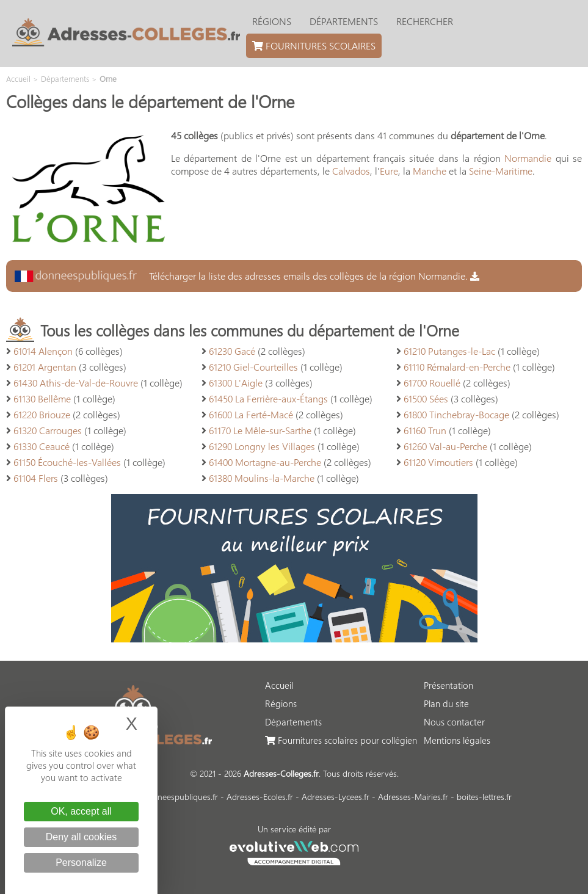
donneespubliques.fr (180, 797)
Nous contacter (454, 722)
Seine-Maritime (501, 171)
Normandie (528, 158)
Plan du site (446, 703)
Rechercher (425, 21)
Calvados (351, 171)
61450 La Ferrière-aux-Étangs (268, 398)
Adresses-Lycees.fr (336, 797)
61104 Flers (36, 478)
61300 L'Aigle (236, 383)
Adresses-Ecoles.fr (260, 797)
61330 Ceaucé (42, 446)
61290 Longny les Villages (262, 446)
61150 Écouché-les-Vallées (67, 462)
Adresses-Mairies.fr (413, 797)
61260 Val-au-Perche (445, 446)
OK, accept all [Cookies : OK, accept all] (81, 811)
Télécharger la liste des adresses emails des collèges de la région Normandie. (247, 276)
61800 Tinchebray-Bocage (456, 414)
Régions (272, 21)
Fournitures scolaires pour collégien (341, 740)
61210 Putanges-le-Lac (449, 351)
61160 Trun (425, 430)
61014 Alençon (43, 351)
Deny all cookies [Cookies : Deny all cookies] (82, 837)
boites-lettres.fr (484, 797)
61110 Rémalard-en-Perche (457, 367)
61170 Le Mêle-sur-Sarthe (260, 430)
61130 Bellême (42, 398)
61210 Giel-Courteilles (253, 367)
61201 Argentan (45, 367)
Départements (344, 21)
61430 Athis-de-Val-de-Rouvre (76, 383)
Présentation (448, 685)
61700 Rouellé (432, 383)
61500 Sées (426, 398)
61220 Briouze (42, 414)
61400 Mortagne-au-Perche (265, 462)
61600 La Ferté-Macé (251, 414)
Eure (389, 171)
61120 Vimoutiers (438, 462)
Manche (430, 171)
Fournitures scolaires (314, 45)
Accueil (279, 685)
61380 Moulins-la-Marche (262, 478)
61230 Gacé (232, 351)
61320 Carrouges (48, 430)
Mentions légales (457, 740)
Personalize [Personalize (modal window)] (81, 863)
